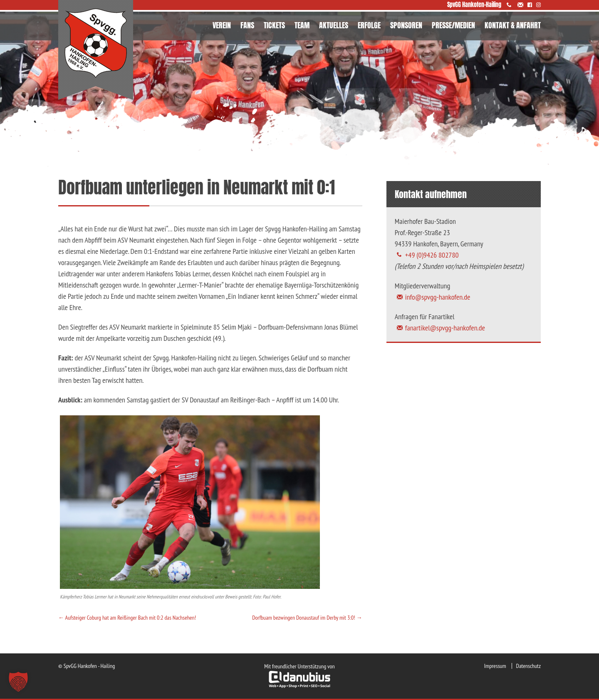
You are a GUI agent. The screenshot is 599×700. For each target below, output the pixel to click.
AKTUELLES (334, 25)
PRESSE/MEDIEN (453, 25)
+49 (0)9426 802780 (432, 255)
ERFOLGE (369, 25)
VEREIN (222, 25)
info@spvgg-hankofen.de (438, 297)
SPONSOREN (406, 25)
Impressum (495, 666)
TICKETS (274, 25)
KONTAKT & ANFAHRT (513, 25)
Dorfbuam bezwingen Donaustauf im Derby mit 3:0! (307, 618)
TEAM (302, 25)
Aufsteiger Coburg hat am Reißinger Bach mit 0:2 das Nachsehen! (127, 618)
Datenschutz (528, 666)
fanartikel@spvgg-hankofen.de (445, 328)
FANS (247, 25)
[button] (18, 682)
